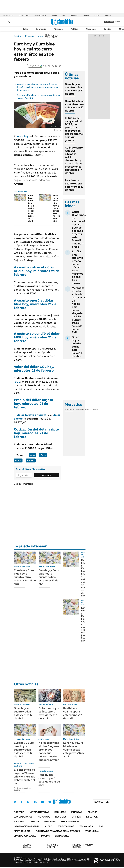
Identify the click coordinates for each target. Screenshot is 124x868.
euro (40, 36)
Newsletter (118, 29)
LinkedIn (35, 802)
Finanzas (58, 29)
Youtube (42, 802)
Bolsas (76, 410)
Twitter (15, 802)
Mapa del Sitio (22, 831)
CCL (17, 382)
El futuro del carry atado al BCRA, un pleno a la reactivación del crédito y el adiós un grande (74, 129)
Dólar (25, 29)
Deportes (50, 822)
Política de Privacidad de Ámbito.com (58, 831)
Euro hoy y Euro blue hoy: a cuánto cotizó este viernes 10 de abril (85, 578)
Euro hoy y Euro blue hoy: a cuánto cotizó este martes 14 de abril (25, 577)
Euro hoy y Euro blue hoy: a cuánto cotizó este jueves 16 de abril (32, 208)
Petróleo (109, 15)
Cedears (94, 410)
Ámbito (31, 460)
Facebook (22, 802)
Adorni (54, 15)
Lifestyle (92, 817)
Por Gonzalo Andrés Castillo (22, 789)
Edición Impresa (70, 822)
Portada (19, 812)
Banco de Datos (23, 817)
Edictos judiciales (25, 836)
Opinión (107, 29)
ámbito (17, 36)
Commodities (85, 410)
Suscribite (46, 475)
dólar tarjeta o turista (32, 415)
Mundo (35, 822)
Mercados (44, 817)
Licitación (74, 15)
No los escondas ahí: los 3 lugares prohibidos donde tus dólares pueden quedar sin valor (49, 751)
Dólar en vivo (24, 15)
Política (74, 29)
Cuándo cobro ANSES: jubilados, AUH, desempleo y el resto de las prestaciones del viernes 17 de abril (74, 160)
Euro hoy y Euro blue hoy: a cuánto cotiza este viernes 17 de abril (24, 750)
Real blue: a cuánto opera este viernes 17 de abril (74, 185)
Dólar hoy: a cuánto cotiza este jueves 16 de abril (78, 347)
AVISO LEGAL (92, 831)
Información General (27, 826)
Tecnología (87, 826)
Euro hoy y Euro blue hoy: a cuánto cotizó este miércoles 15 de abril (58, 208)
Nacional (20, 822)
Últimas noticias (39, 812)
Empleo (86, 15)
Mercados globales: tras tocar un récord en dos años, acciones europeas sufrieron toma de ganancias (38, 87)
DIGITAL (28, 846)
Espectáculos (66, 826)
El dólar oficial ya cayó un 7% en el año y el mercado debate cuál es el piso (25, 777)
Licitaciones (62, 836)
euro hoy (23, 136)
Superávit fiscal (40, 15)
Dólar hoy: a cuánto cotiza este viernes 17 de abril (74, 89)
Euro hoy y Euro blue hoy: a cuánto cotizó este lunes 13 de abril (49, 577)
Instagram (28, 802)
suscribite (109, 22)
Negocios (91, 29)
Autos (49, 826)
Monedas (69, 410)
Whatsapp (50, 802)
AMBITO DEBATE (83, 846)
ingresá (118, 22)
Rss (101, 826)
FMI (63, 15)
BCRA (18, 460)
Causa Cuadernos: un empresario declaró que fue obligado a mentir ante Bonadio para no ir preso (79, 229)
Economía (41, 29)
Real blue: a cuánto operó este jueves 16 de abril (49, 780)
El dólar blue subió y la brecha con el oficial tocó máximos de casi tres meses (78, 267)
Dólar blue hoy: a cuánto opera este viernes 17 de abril (74, 106)
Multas (46, 836)
